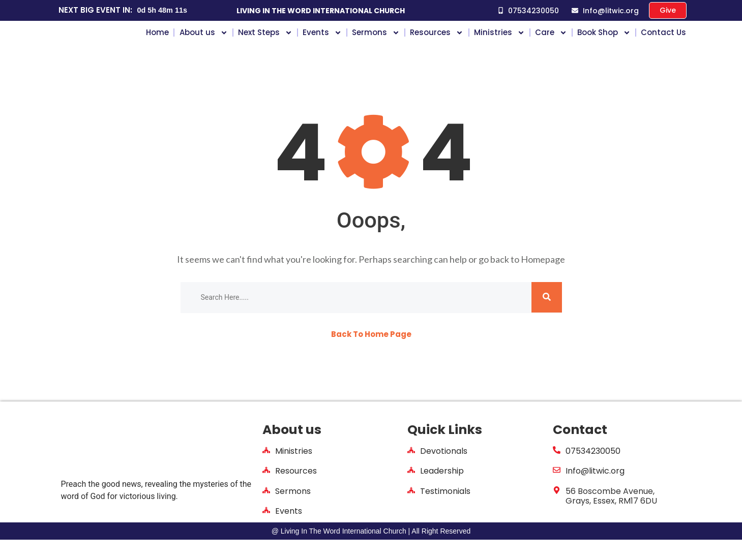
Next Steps (265, 42)
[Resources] (266, 491)
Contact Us (663, 42)
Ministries (499, 42)
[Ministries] (266, 471)
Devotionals (444, 472)
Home (157, 42)
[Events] (266, 530)
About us (204, 42)
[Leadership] (411, 491)
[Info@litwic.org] (557, 491)
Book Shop (604, 42)
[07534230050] (557, 471)
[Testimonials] (411, 510)
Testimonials (445, 511)
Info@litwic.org (595, 492)
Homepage (543, 280)
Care (551, 42)
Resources (437, 42)
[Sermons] (266, 510)
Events (322, 42)
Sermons (376, 42)
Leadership (442, 492)
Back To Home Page (371, 355)
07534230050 (593, 472)
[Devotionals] (411, 471)
